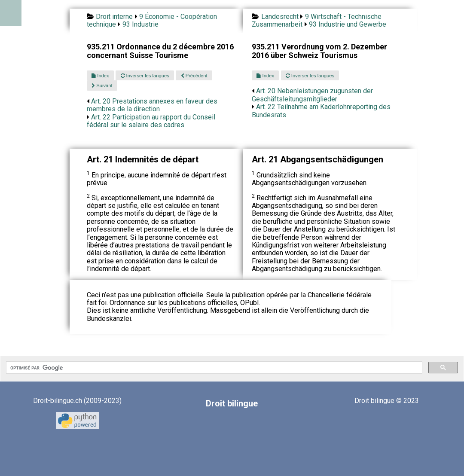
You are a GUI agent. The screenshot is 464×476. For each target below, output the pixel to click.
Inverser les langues (145, 76)
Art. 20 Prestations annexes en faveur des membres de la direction (152, 105)
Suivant (102, 85)
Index (100, 76)
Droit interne (114, 17)
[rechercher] (213, 368)
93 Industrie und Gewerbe (348, 24)
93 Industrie (140, 24)
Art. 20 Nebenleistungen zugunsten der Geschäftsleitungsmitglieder (312, 95)
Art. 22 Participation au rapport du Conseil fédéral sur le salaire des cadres (151, 121)
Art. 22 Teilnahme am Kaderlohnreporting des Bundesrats (321, 111)
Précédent (194, 76)
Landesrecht (280, 17)
